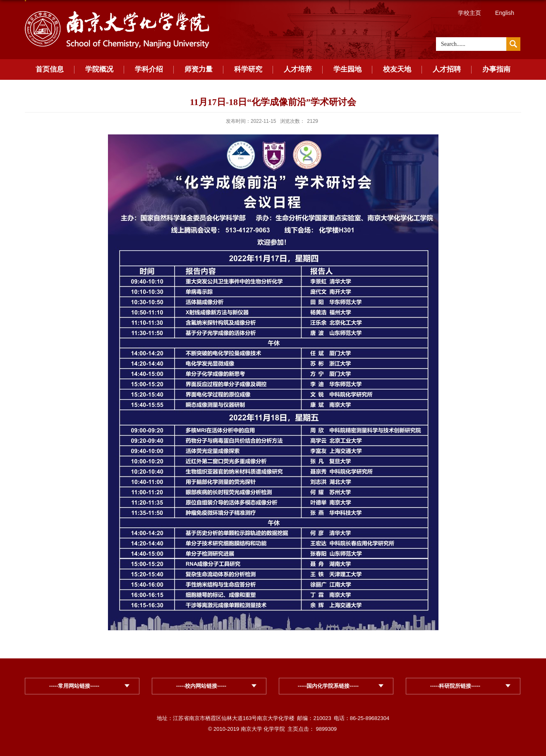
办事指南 (496, 69)
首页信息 (50, 69)
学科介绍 (149, 69)
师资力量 (199, 69)
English (505, 13)
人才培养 (298, 69)
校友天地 (397, 69)
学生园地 (347, 69)
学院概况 (99, 69)
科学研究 (248, 69)
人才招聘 (447, 69)
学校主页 (469, 13)
